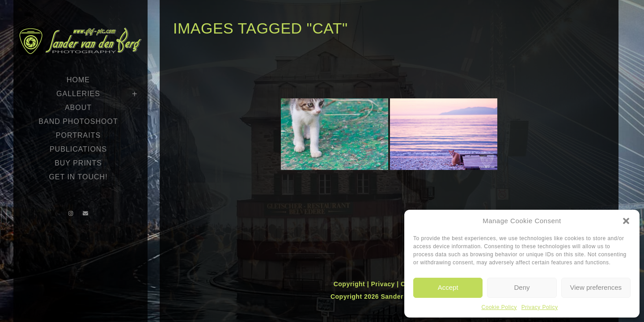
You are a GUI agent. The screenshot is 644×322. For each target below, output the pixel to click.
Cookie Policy (499, 307)
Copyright (350, 284)
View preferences (596, 287)
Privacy (384, 284)
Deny (522, 287)
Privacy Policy (540, 307)
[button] (626, 221)
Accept (448, 287)
